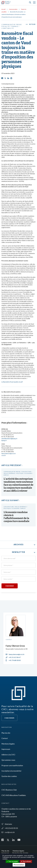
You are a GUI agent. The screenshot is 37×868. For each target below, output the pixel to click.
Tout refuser (26, 861)
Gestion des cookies (9, 776)
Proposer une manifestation (12, 765)
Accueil (3, 9)
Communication (13, 9)
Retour (32, 24)
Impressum (6, 749)
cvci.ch (4, 455)
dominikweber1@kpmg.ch (9, 439)
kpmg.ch (4, 440)
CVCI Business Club (9, 790)
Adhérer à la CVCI (8, 755)
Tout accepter (12, 861)
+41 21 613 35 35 (10, 828)
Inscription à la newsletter (11, 771)
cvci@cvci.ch (8, 832)
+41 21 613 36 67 (13, 657)
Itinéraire (7, 824)
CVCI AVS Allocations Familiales (14, 795)
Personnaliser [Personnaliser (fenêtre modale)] (19, 865)
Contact (5, 738)
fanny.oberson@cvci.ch (9, 453)
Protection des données (20, 853)
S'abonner (9, 718)
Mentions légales (8, 744)
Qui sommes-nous (8, 760)
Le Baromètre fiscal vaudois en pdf (12, 382)
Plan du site (6, 733)
